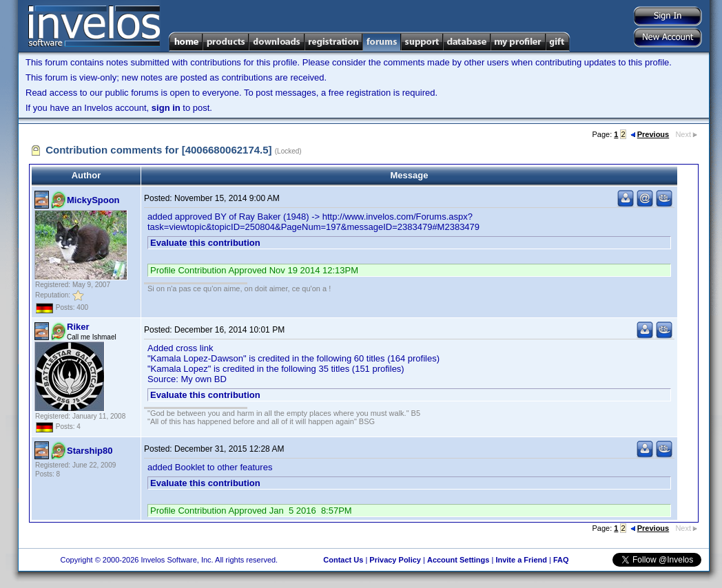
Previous (650, 134)
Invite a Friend (521, 560)
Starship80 (90, 451)
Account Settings (458, 560)
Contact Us (343, 560)
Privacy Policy (395, 560)
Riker (78, 327)
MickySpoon (93, 200)
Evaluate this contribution (205, 243)
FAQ (561, 560)
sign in (166, 108)
